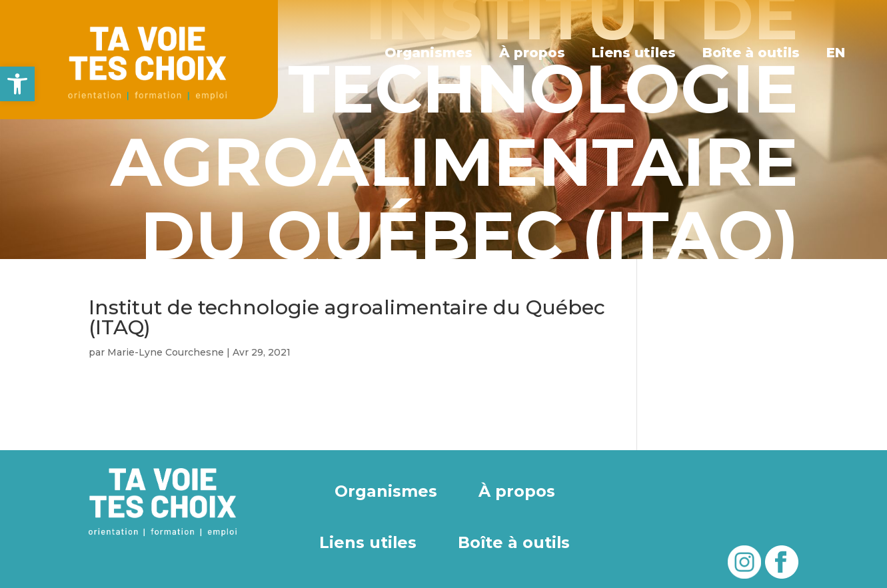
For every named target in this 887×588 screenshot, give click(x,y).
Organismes (429, 53)
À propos (532, 53)
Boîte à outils (751, 53)
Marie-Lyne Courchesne (166, 352)
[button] (17, 84)
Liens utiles (634, 53)
